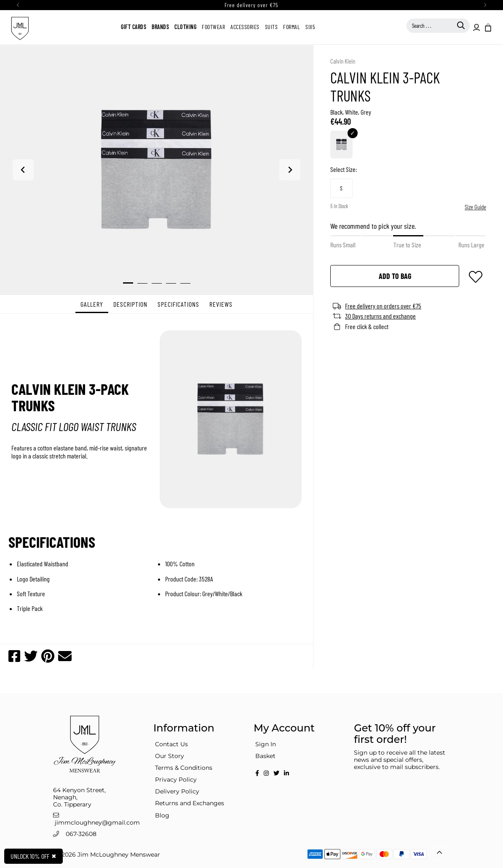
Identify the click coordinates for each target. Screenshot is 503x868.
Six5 (310, 27)
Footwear (213, 27)
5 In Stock (339, 206)
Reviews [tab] (221, 304)
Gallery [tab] (92, 304)
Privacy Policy (176, 780)
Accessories (245, 27)
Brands (160, 27)
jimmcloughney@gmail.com (97, 822)
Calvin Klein (343, 61)
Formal (292, 27)
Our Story (170, 756)
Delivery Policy (177, 791)
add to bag (395, 276)
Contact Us (171, 744)
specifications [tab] (178, 304)
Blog (162, 815)
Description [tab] (130, 304)
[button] (487, 27)
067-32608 (81, 834)
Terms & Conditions (184, 768)
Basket (265, 756)
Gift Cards (134, 27)
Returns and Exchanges (190, 803)
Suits (272, 27)
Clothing (185, 27)
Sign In (266, 744)
